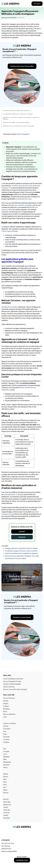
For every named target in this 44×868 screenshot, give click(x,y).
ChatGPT (22, 532)
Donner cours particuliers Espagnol (15, 689)
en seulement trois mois (23, 199)
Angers (6, 703)
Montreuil (6, 765)
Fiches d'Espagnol (23, 134)
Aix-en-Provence (9, 698)
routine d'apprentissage (10, 231)
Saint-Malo (7, 802)
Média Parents (6, 849)
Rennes (6, 793)
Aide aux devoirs (9, 687)
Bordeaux (7, 709)
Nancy (5, 767)
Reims (5, 790)
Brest (5, 711)
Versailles (7, 818)
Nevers (6, 777)
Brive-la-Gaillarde (9, 714)
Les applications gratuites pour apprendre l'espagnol (18, 114)
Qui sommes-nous (8, 843)
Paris (5, 785)
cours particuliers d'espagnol (14, 494)
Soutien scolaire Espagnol (12, 684)
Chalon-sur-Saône (9, 723)
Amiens (6, 701)
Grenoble (6, 737)
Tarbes (6, 807)
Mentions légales (7, 851)
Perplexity (22, 537)
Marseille (6, 757)
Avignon (6, 706)
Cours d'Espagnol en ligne (12, 681)
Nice (5, 779)
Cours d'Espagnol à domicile (13, 679)
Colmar (6, 726)
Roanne (6, 799)
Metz (5, 759)
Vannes (6, 815)
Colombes (7, 729)
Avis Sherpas (6, 846)
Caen (5, 717)
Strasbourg (7, 805)
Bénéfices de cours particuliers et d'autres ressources (18, 126)
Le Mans (6, 742)
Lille (5, 749)
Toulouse (6, 813)
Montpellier (7, 762)
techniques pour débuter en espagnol (20, 205)
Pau (5, 787)
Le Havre (6, 739)
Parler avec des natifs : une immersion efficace (16, 122)
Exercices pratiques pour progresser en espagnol (21, 553)
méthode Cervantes (10, 307)
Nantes (6, 774)
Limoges (6, 751)
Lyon (5, 754)
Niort (5, 782)
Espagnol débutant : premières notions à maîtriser (22, 548)
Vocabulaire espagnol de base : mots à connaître (21, 551)
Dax (5, 731)
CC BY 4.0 (21, 18)
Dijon (5, 734)
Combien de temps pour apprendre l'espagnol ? (17, 110)
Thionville (7, 810)
